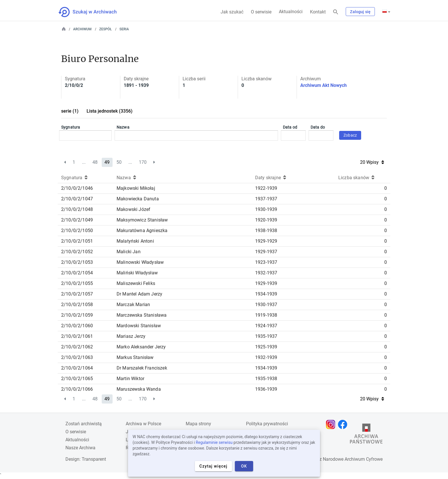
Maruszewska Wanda (139, 389)
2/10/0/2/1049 (77, 220)
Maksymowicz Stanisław (142, 220)
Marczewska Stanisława (142, 315)
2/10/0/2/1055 (77, 283)
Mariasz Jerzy (131, 336)
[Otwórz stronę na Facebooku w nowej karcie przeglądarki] (344, 424)
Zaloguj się (360, 12)
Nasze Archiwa (80, 448)
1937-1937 (266, 199)
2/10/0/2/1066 (77, 389)
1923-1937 (266, 262)
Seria (124, 29)
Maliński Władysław (137, 273)
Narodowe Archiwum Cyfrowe (353, 459)
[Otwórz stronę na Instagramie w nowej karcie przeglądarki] (332, 424)
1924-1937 (266, 326)
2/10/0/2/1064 (77, 368)
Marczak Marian (133, 305)
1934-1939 (266, 294)
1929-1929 (266, 241)
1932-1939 (266, 357)
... (84, 162)
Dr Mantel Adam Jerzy (139, 294)
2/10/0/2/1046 (77, 188)
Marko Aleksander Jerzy (141, 347)
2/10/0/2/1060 (77, 326)
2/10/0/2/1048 (77, 209)
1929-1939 (266, 283)
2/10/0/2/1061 (77, 336)
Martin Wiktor (130, 379)
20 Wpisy (372, 162)
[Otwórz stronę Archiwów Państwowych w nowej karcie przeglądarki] (366, 435)
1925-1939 (266, 347)
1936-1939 (266, 389)
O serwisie (261, 12)
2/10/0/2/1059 (77, 315)
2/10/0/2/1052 (77, 252)
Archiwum (82, 29)
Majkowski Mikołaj (136, 188)
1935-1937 (266, 336)
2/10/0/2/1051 (77, 241)
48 (95, 162)
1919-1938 (266, 315)
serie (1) (70, 111)
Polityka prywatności (267, 424)
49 (107, 162)
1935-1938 (266, 379)
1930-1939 (266, 209)
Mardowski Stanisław (139, 326)
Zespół (105, 29)
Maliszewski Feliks (136, 283)
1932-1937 (266, 273)
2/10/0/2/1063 (77, 357)
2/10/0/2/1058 (77, 305)
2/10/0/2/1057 (77, 294)
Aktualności (291, 12)
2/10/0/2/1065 (77, 379)
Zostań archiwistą (84, 424)
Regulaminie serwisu (214, 442)
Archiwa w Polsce (143, 424)
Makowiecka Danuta (138, 199)
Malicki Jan (129, 252)
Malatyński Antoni (135, 241)
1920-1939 (266, 220)
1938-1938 (266, 230)
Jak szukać (232, 12)
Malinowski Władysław (140, 262)
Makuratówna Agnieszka (142, 230)
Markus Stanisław (135, 357)
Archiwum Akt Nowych (324, 85)
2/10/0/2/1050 (77, 230)
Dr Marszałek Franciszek (142, 368)
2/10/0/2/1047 (77, 199)
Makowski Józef (133, 209)
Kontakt (318, 12)
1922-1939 (266, 188)
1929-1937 (266, 252)
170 (143, 162)
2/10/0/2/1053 (77, 262)
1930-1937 (266, 305)
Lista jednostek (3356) (110, 111)
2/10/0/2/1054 (77, 273)
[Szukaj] (336, 12)
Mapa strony (198, 424)
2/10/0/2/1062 (77, 347)
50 (119, 162)
